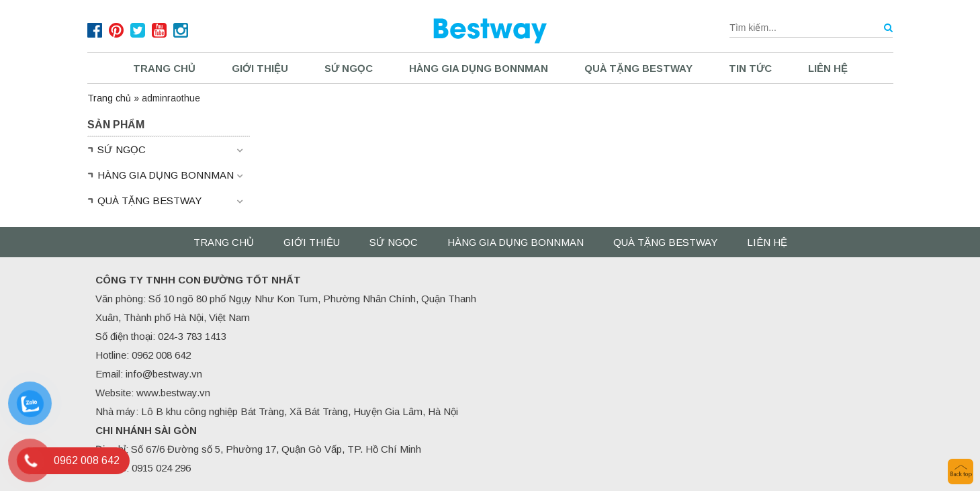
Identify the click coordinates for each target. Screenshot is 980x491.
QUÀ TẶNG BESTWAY (638, 68)
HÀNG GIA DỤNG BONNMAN (479, 68)
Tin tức (750, 68)
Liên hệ (828, 68)
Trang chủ (164, 68)
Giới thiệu (260, 68)
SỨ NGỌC (349, 68)
